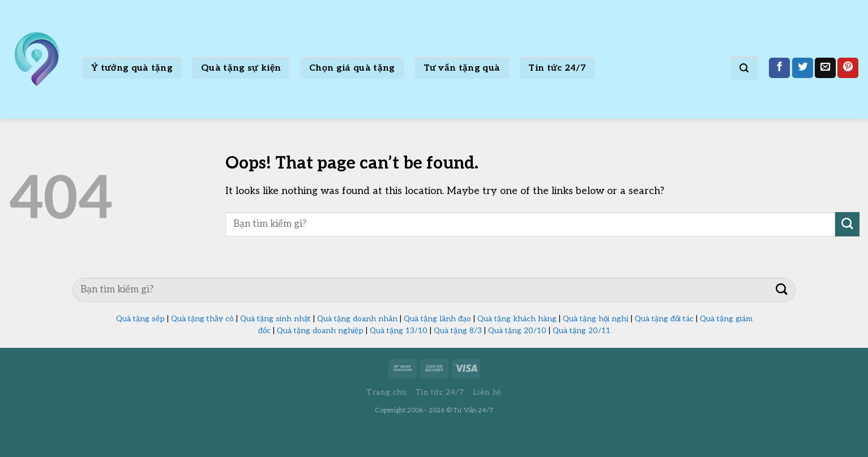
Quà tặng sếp (140, 319)
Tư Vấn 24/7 (473, 410)
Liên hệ (487, 393)
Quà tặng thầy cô (202, 319)
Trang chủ (386, 393)
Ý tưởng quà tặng (132, 68)
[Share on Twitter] (803, 68)
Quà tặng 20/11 (581, 331)
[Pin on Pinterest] (848, 68)
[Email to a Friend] (825, 68)
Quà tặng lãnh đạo (437, 319)
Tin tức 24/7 (557, 68)
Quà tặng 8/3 (458, 331)
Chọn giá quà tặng (352, 68)
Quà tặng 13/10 (399, 331)
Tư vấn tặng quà (462, 68)
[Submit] (847, 224)
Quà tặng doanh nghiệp (320, 331)
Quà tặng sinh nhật (275, 319)
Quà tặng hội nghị (596, 319)
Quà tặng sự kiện (241, 68)
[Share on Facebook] (779, 68)
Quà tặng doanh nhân (357, 319)
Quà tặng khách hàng (517, 319)
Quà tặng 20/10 (517, 331)
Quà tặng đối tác (664, 319)
